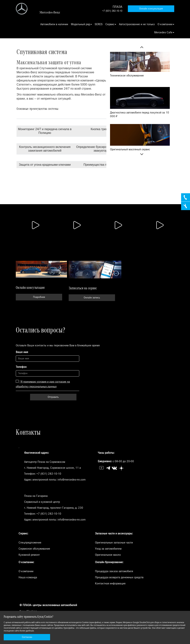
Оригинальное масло (108, 555)
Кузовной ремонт (29, 555)
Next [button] (140, 155)
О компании (166, 24)
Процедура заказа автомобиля (114, 571)
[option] (140, 67)
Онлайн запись (92, 298)
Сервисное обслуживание (34, 549)
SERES (99, 24)
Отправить (53, 397)
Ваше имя (22, 352)
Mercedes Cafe (164, 32)
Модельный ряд (81, 24)
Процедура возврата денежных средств (119, 577)
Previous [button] (140, 48)
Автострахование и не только (137, 24)
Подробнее (39, 297)
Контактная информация (110, 583)
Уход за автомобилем (108, 549)
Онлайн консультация (151, 9)
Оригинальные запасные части (114, 543)
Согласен (27, 637)
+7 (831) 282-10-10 (112, 11)
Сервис (111, 24)
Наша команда (28, 577)
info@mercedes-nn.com (72, 480)
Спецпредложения (30, 543)
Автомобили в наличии (54, 24)
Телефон (21, 367)
